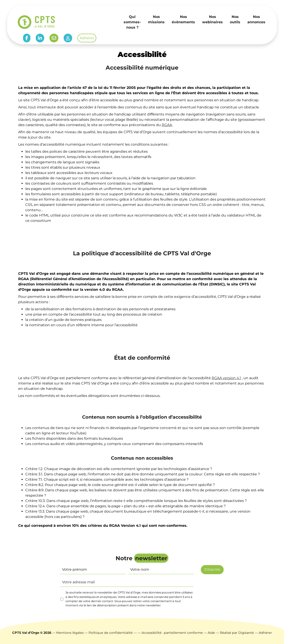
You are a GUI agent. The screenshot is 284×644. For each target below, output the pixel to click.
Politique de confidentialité (111, 633)
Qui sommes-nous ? (132, 22)
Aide (211, 633)
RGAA (167, 125)
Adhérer (87, 38)
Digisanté (246, 633)
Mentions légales (70, 633)
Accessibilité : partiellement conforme (172, 633)
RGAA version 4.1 (226, 378)
